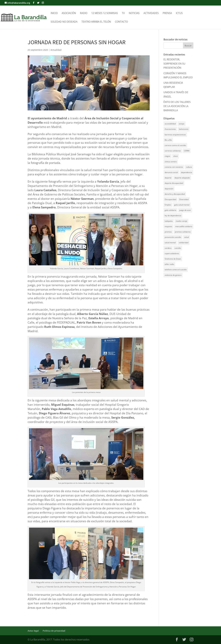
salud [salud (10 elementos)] (186, 237)
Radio (84, 13)
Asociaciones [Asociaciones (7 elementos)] (170, 129)
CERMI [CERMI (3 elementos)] (187, 151)
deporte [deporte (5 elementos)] (168, 178)
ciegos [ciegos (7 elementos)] (167, 156)
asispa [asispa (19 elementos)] (182, 124)
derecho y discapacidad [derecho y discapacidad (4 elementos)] (175, 194)
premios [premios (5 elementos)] (168, 232)
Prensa (167, 13)
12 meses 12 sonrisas (105, 13)
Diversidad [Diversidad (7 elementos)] (184, 199)
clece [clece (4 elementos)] (175, 156)
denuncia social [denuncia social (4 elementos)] (171, 172)
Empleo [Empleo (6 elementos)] (168, 205)
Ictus (179, 13)
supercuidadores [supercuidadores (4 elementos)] (172, 253)
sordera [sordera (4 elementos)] (168, 248)
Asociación (69, 13)
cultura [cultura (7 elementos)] (189, 167)
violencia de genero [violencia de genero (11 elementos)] (173, 275)
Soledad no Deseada (64, 22)
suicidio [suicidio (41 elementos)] (178, 248)
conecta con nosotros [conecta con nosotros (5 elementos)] (174, 167)
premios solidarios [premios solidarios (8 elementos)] (183, 232)
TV (123, 13)
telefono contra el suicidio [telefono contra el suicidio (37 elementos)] (176, 270)
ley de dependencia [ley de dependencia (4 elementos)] (173, 216)
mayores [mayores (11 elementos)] (168, 226)
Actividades (151, 13)
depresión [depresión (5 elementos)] (169, 189)
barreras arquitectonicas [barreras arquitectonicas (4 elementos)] (175, 135)
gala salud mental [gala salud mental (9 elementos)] (182, 205)
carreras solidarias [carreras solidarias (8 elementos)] (173, 151)
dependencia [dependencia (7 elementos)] (186, 172)
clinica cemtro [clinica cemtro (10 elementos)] (171, 162)
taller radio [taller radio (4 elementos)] (169, 264)
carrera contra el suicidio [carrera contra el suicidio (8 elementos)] (175, 145)
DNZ (166, 285)
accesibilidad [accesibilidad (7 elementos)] (170, 124)
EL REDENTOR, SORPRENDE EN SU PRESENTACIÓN (174, 64)
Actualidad (56, 50)
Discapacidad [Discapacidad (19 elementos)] (170, 199)
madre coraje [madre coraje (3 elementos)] (181, 221)
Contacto (121, 22)
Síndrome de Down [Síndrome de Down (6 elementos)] (173, 259)
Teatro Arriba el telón (96, 22)
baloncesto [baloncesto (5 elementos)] (184, 129)
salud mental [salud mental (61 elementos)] (170, 243)
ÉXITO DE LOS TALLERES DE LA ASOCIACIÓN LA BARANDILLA (177, 106)
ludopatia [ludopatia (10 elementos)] (169, 221)
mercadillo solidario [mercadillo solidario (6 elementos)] (184, 226)
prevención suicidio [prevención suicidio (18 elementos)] (173, 237)
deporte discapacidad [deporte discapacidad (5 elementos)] (174, 183)
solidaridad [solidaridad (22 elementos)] (184, 243)
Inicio (54, 13)
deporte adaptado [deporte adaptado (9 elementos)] (182, 178)
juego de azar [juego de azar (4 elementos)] (185, 210)
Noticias (134, 13)
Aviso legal (33, 631)
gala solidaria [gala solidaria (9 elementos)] (170, 210)
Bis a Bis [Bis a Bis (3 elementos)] (168, 140)
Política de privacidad (54, 631)
